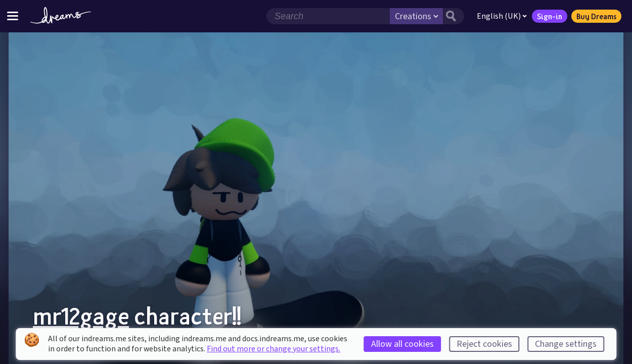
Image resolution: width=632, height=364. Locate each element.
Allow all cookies (402, 344)
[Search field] (328, 16)
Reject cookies (484, 344)
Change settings (566, 344)
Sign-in (550, 16)
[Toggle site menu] (13, 16)
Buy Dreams (596, 16)
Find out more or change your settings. (274, 349)
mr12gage (81, 315)
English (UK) (502, 16)
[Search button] (454, 16)
